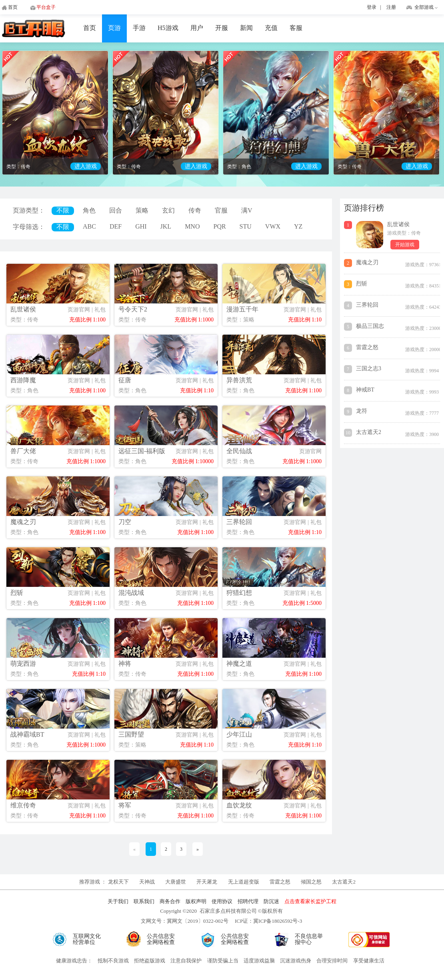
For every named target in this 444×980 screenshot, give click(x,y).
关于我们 (118, 901)
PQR (219, 226)
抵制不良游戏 (113, 961)
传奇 (195, 210)
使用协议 (222, 901)
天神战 (148, 882)
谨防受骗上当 (223, 961)
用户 (197, 28)
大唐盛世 (176, 882)
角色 (89, 210)
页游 (114, 28)
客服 (296, 28)
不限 (63, 210)
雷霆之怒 (280, 882)
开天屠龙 (207, 882)
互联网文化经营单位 (87, 939)
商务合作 (170, 901)
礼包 (100, 310)
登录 (372, 7)
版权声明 (196, 901)
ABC (89, 226)
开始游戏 (405, 245)
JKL (166, 226)
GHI (141, 226)
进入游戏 (86, 166)
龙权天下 (119, 882)
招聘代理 (248, 901)
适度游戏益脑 (259, 961)
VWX (273, 226)
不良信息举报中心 (309, 939)
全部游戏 (424, 7)
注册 (391, 7)
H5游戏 (168, 28)
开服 (222, 28)
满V (247, 210)
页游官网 (79, 310)
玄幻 (168, 210)
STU (246, 226)
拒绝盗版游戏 (150, 961)
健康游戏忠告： (74, 961)
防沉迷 (271, 901)
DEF (116, 226)
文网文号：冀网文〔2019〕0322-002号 (185, 921)
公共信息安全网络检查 (161, 939)
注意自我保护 (186, 961)
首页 (90, 28)
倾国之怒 (311, 882)
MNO (192, 226)
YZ (298, 226)
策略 (142, 210)
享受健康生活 (369, 961)
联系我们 (144, 901)
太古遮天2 (344, 882)
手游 (139, 28)
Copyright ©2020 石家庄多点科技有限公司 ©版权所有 (221, 911)
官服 (221, 210)
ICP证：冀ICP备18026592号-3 (268, 921)
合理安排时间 (332, 961)
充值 (271, 28)
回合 (116, 210)
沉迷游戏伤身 (296, 961)
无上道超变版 (244, 882)
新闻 (246, 28)
